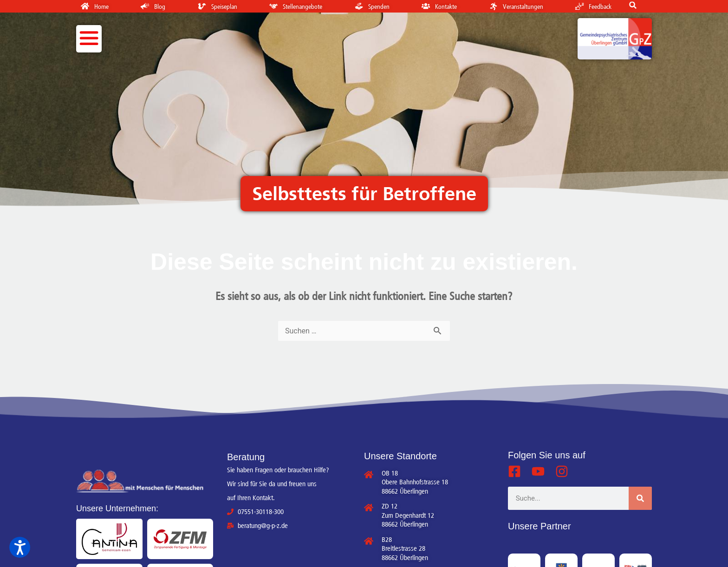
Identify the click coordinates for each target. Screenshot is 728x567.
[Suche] (640, 498)
